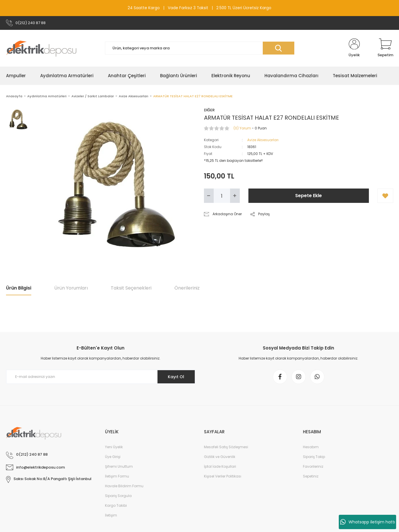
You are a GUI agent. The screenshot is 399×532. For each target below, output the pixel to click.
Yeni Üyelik (114, 447)
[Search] (200, 48)
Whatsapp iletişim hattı (368, 522)
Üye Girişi (113, 457)
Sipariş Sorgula (118, 496)
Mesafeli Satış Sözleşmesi (226, 447)
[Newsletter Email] (101, 377)
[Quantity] (222, 196)
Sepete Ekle (309, 196)
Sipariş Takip (314, 457)
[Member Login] (354, 48)
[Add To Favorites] (385, 196)
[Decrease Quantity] (209, 196)
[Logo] (41, 48)
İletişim (111, 515)
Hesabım (311, 447)
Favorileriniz (313, 466)
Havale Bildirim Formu (124, 486)
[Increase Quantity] (235, 196)
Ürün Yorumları (71, 288)
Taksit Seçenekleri (131, 288)
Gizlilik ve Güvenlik (220, 457)
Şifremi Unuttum (119, 466)
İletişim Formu (117, 476)
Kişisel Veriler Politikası (223, 476)
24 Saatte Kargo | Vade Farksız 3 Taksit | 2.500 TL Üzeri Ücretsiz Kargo (199, 8)
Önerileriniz (187, 288)
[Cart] (385, 48)
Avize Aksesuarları (263, 140)
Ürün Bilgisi (19, 288)
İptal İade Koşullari (220, 466)
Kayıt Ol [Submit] (176, 377)
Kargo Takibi (116, 505)
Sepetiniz (311, 476)
